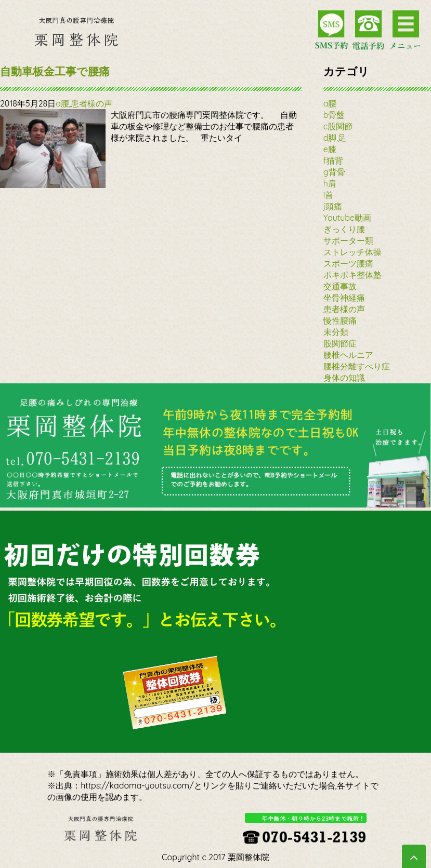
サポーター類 (348, 241)
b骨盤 (334, 115)
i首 (328, 195)
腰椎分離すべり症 (357, 366)
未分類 (336, 332)
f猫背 (333, 161)
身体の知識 (344, 378)
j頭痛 (333, 206)
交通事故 (340, 286)
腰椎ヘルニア (348, 355)
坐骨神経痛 (344, 298)
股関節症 (340, 343)
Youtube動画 (347, 218)
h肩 (330, 183)
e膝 (330, 149)
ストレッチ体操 (352, 252)
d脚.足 (335, 138)
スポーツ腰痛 (348, 263)
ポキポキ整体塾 (352, 275)
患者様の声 (92, 103)
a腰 (62, 103)
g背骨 (334, 172)
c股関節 (338, 126)
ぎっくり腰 (344, 229)
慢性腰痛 (340, 321)
